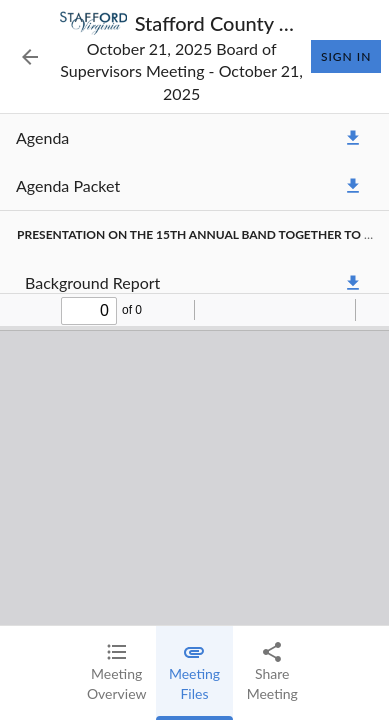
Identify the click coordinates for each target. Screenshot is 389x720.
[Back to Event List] (30, 57)
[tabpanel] (194, 369)
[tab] (117, 673)
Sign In (346, 57)
